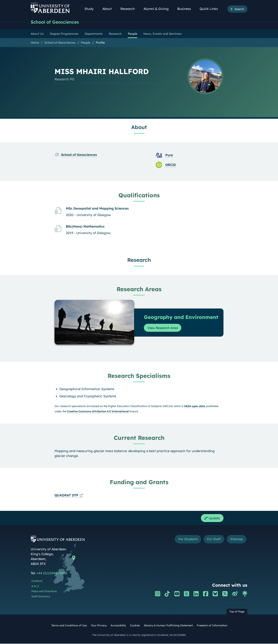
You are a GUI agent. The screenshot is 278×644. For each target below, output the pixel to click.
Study (91, 9)
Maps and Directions (44, 592)
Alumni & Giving (158, 9)
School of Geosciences (56, 22)
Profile (100, 43)
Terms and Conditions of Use (69, 626)
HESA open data (195, 406)
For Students (187, 540)
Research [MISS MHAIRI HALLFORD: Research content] (139, 260)
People (86, 43)
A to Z (35, 587)
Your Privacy (99, 626)
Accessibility (118, 626)
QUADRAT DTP (66, 495)
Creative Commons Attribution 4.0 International (98, 412)
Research (130, 9)
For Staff (213, 540)
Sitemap (236, 540)
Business (186, 9)
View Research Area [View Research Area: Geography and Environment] (163, 328)
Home (35, 43)
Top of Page (237, 612)
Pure (169, 155)
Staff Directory (41, 597)
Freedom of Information (212, 626)
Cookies (135, 626)
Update (212, 518)
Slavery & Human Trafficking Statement (168, 626)
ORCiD (171, 165)
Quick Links (211, 9)
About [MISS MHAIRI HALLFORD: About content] (139, 127)
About (109, 9)
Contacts (37, 581)
